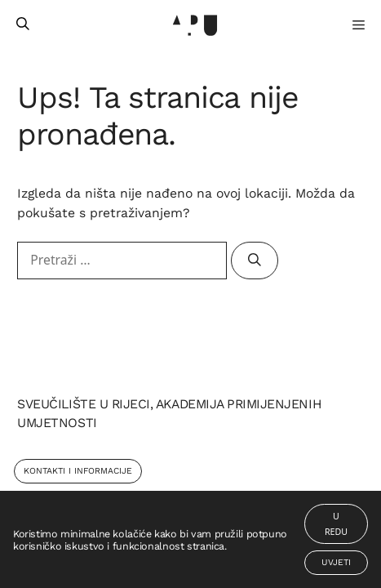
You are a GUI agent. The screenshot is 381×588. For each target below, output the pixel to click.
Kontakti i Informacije (78, 471)
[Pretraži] (255, 261)
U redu (336, 524)
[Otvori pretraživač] (23, 24)
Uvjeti (336, 562)
